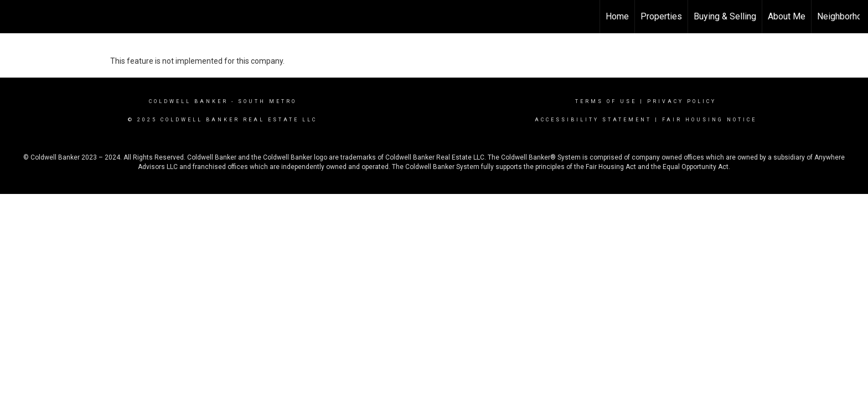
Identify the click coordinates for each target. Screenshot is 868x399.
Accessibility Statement (593, 120)
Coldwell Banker (188, 101)
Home (617, 16)
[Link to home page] (14, 17)
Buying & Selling (725, 16)
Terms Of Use (606, 101)
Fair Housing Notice (709, 120)
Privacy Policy (682, 101)
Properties (661, 16)
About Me (787, 16)
